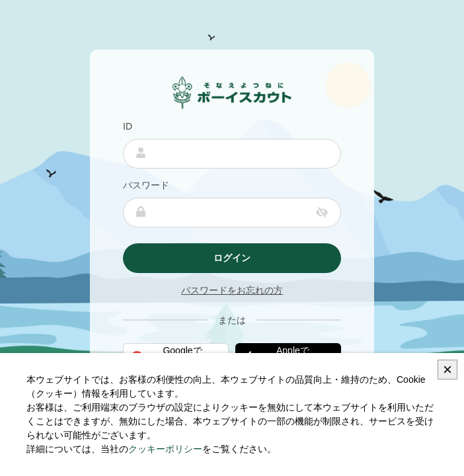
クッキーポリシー (165, 449)
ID (128, 126)
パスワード (146, 185)
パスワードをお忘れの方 (232, 290)
